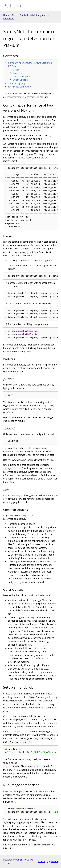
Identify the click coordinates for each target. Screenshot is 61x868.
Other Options (20, 80)
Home (6, 15)
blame (55, 861)
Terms (7, 863)
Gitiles (19, 860)
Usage (16, 70)
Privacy (28, 860)
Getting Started (20, 15)
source (41, 861)
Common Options (22, 76)
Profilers (17, 73)
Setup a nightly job (18, 83)
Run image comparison (20, 87)
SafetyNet (8, 18)
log (48, 861)
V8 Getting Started (40, 15)
